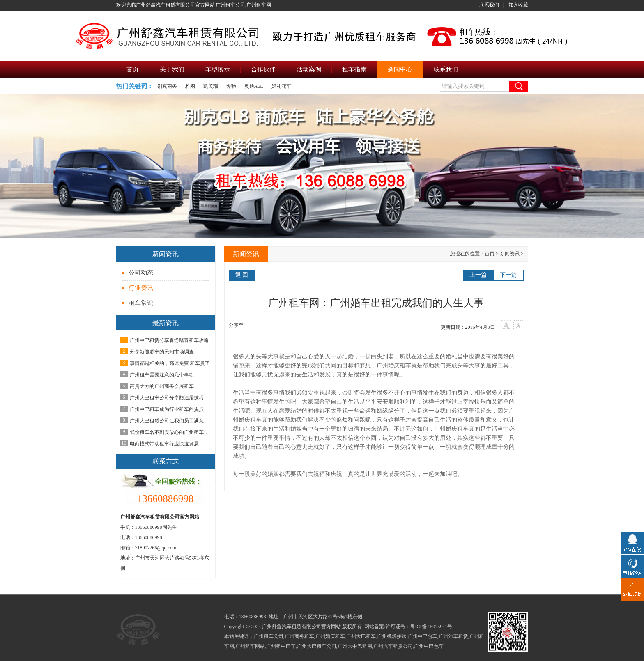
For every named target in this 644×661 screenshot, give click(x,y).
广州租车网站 (250, 646)
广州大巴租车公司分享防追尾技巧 (167, 398)
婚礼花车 (281, 86)
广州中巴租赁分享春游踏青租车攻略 (169, 340)
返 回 (242, 275)
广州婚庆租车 (394, 366)
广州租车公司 (269, 636)
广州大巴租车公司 (317, 646)
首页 (490, 254)
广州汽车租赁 (453, 636)
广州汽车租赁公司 (393, 646)
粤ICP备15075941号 (431, 627)
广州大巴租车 (361, 636)
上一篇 (478, 275)
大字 (506, 325)
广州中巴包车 (423, 636)
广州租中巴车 (281, 646)
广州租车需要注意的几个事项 (162, 375)
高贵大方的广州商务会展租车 (162, 386)
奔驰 (231, 86)
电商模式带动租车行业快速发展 (164, 444)
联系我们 (489, 5)
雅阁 (190, 86)
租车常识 (141, 303)
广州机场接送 (392, 636)
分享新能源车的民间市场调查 (162, 352)
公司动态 (141, 273)
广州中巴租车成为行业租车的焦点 (167, 409)
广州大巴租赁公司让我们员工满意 (167, 421)
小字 (519, 325)
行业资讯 (141, 288)
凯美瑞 (211, 86)
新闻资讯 (510, 254)
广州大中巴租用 (355, 646)
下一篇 (508, 275)
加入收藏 (518, 5)
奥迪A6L (254, 86)
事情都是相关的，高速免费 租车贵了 (170, 363)
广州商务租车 (299, 636)
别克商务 (167, 86)
